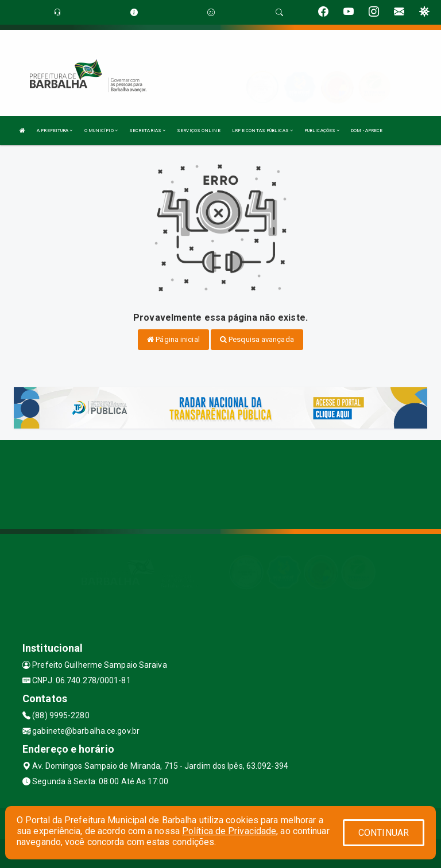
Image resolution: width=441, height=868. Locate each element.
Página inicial (173, 339)
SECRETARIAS (147, 131)
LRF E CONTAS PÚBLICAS (262, 131)
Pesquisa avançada (257, 339)
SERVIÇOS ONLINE (199, 131)
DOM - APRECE (367, 131)
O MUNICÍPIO (101, 131)
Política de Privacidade (229, 831)
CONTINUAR (384, 833)
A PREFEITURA (55, 131)
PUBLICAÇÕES (322, 131)
